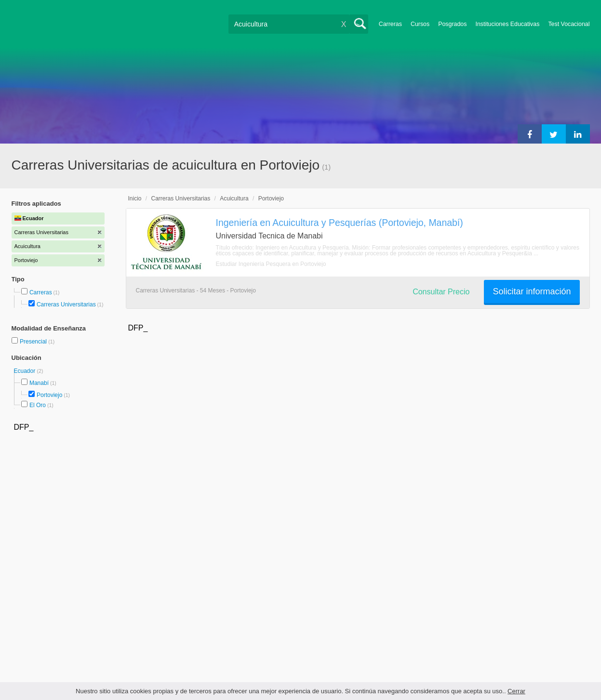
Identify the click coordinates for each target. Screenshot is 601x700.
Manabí (39, 383)
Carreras (390, 24)
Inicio (135, 198)
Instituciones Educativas (507, 24)
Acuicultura (234, 198)
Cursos (420, 24)
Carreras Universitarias (66, 304)
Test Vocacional (569, 24)
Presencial (34, 342)
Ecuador (26, 371)
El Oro (38, 405)
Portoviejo (49, 395)
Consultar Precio (441, 292)
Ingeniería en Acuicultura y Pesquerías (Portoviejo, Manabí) (340, 223)
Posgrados (452, 24)
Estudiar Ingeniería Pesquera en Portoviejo (271, 264)
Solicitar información (532, 291)
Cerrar (516, 691)
